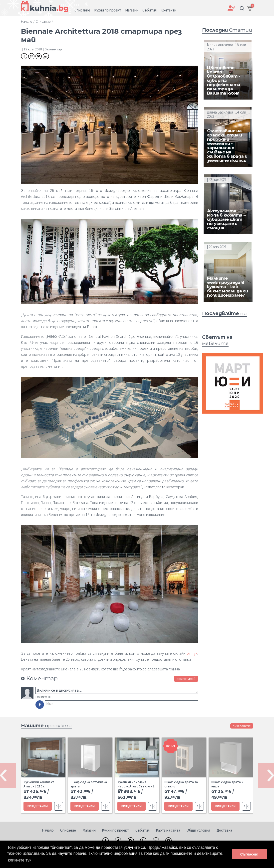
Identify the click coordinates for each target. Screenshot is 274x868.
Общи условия (198, 830)
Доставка (224, 830)
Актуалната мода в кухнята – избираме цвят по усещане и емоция (226, 219)
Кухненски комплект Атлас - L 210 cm (39, 784)
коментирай (186, 679)
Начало (48, 830)
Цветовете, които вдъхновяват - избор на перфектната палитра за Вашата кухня (224, 80)
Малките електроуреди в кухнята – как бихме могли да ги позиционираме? (228, 287)
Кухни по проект (115, 830)
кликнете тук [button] (20, 860)
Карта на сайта (168, 830)
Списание (68, 830)
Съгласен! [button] (249, 854)
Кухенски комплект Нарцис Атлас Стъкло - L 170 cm (136, 786)
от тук (192, 653)
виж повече (242, 726)
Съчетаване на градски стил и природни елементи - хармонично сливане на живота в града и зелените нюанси (227, 146)
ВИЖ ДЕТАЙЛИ (38, 806)
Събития (142, 830)
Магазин (89, 830)
